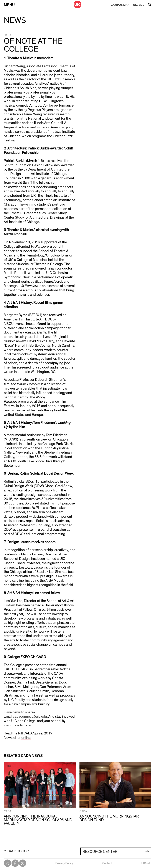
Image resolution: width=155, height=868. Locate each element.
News (15, 20)
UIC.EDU (139, 5)
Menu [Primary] (9, 5)
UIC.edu (146, 863)
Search (150, 6)
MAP (120, 5)
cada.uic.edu (25, 725)
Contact (107, 863)
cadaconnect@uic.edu (30, 717)
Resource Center (100, 852)
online (26, 738)
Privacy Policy (64, 863)
